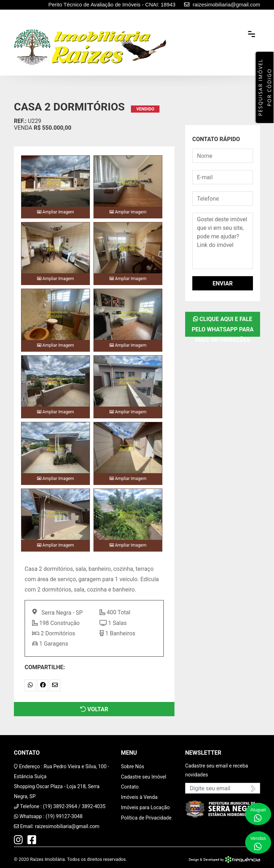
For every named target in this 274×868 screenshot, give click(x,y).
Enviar (223, 283)
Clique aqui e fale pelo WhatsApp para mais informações (222, 326)
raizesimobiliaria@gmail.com (67, 826)
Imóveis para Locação (145, 807)
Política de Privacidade (146, 818)
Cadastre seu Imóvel (144, 777)
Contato (130, 787)
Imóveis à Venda (139, 797)
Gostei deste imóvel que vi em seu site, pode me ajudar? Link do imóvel (223, 241)
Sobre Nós (133, 766)
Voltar (94, 709)
